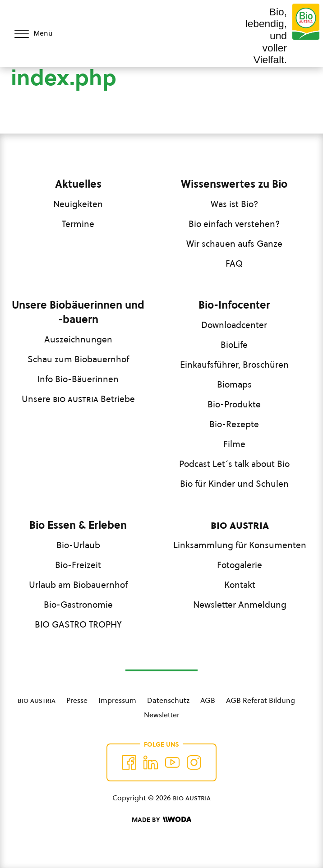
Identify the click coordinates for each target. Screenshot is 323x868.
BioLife (234, 345)
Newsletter (162, 715)
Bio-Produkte (234, 404)
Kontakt (240, 585)
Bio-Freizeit (78, 565)
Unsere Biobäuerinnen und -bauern (78, 312)
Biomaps (234, 384)
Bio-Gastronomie (78, 605)
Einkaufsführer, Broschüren (234, 365)
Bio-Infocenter (234, 305)
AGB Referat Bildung (261, 700)
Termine (78, 224)
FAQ (234, 263)
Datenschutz (168, 700)
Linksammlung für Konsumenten (240, 545)
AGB (208, 700)
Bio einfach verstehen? (234, 224)
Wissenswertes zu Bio (234, 184)
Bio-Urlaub (78, 545)
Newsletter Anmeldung (240, 605)
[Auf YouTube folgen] (172, 762)
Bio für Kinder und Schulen (234, 484)
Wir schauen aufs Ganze (234, 244)
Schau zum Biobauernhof (78, 359)
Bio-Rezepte (234, 424)
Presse (77, 700)
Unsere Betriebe (78, 399)
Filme (234, 444)
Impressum (117, 700)
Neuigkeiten (78, 204)
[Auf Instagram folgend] (194, 762)
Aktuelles (78, 184)
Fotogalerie (240, 565)
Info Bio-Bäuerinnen (78, 379)
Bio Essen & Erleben (78, 525)
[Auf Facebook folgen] (129, 762)
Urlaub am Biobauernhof (78, 585)
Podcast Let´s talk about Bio (234, 464)
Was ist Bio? (234, 204)
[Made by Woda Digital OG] (161, 820)
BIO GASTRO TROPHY (78, 624)
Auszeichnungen (78, 339)
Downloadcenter (234, 325)
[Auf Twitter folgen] (151, 762)
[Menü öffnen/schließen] (40, 34)
